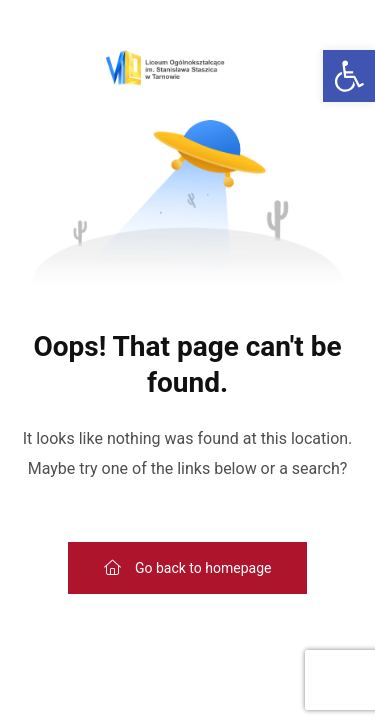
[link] (349, 76)
